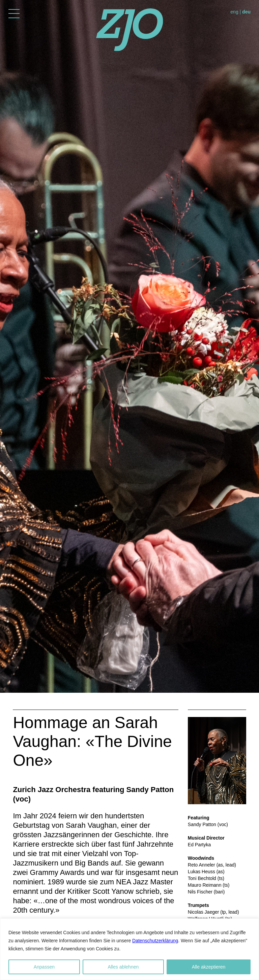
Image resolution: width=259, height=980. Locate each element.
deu (246, 12)
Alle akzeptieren (209, 967)
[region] (129, 949)
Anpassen (44, 967)
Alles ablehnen (123, 967)
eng (234, 12)
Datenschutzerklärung (155, 941)
